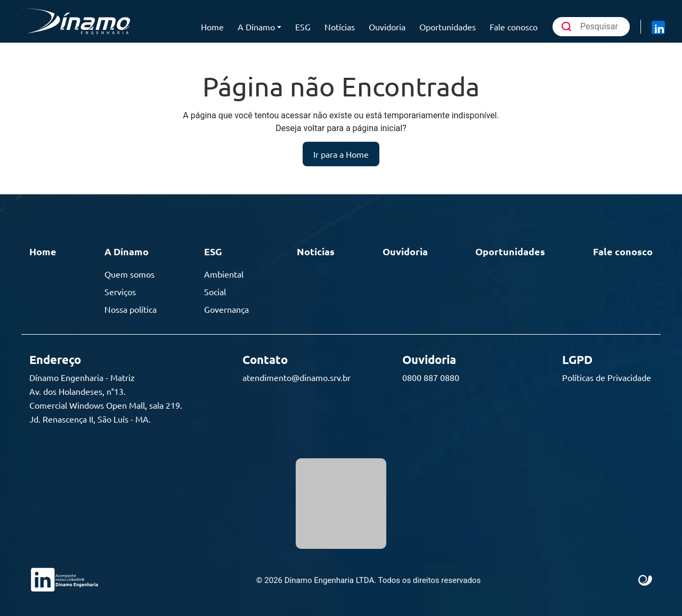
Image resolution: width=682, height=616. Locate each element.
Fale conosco (514, 27)
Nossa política (131, 309)
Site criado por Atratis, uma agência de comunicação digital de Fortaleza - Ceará (646, 581)
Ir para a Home (341, 154)
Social (215, 291)
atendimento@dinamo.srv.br (297, 377)
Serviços (120, 291)
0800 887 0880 (431, 377)
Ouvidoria (387, 27)
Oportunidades (448, 27)
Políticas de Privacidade (607, 377)
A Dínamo (256, 27)
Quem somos (129, 274)
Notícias (340, 27)
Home (212, 27)
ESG (303, 27)
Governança (226, 309)
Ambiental (224, 274)
